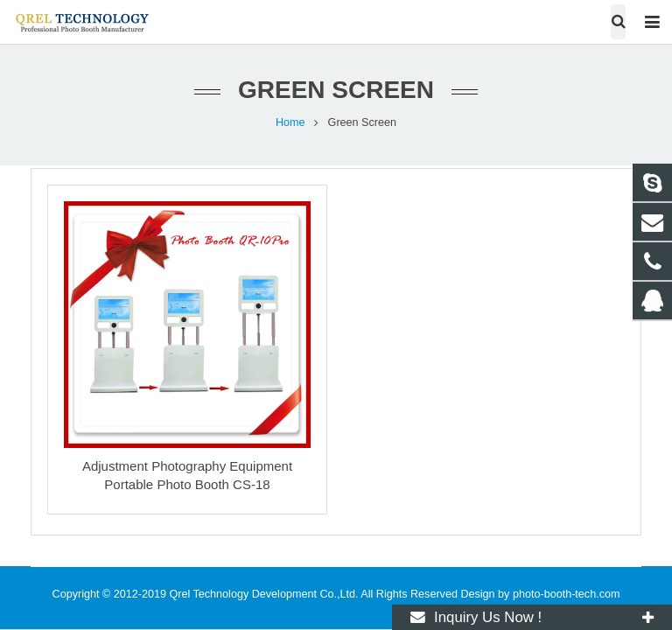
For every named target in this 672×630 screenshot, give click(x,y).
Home (290, 122)
